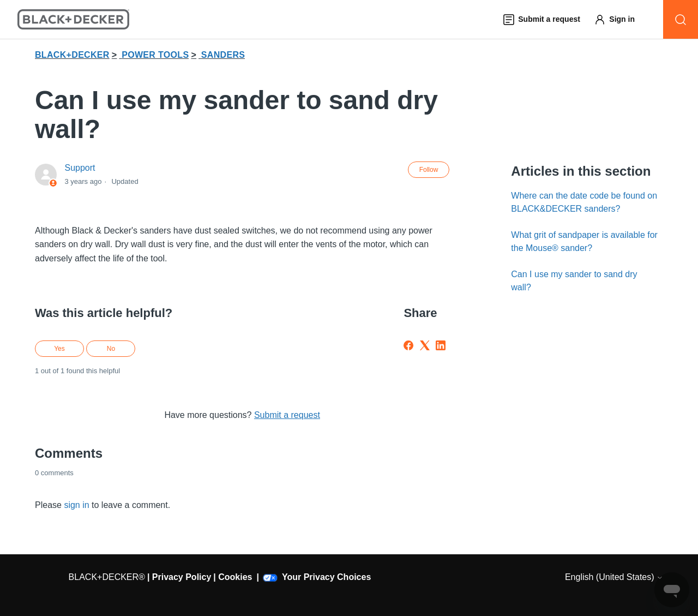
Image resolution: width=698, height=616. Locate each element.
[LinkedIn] (441, 345)
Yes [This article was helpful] (59, 349)
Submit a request (287, 415)
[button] (619, 19)
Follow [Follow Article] (429, 170)
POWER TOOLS (155, 55)
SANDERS (223, 55)
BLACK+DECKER (72, 55)
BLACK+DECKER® (107, 577)
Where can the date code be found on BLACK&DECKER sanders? (584, 202)
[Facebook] (408, 345)
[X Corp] (425, 345)
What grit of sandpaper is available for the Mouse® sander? (584, 241)
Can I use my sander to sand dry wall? (574, 281)
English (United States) (614, 577)
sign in (76, 505)
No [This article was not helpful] (111, 349)
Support (80, 168)
